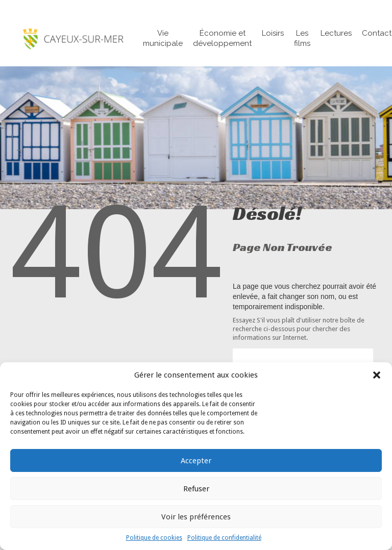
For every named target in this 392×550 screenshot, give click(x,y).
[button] (377, 375)
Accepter (196, 461)
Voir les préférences (196, 517)
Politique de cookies (154, 538)
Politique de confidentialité (224, 538)
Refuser (196, 489)
